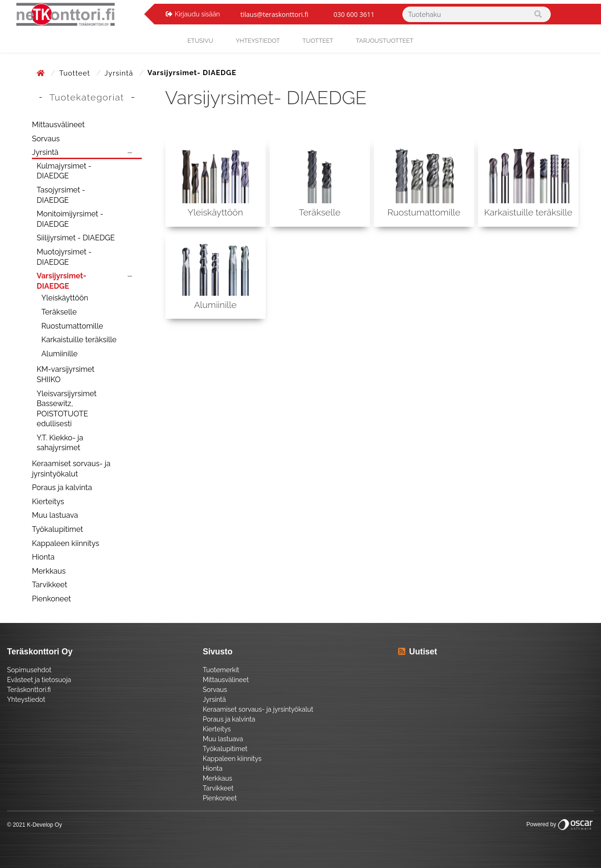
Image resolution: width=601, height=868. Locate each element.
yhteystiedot (258, 41)
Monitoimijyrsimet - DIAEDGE (70, 219)
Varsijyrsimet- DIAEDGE (62, 281)
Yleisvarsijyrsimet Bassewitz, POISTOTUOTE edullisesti (67, 409)
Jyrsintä (120, 73)
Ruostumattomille (72, 326)
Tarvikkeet (50, 585)
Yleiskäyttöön (65, 298)
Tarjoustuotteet (385, 41)
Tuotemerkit (221, 670)
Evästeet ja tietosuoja (39, 680)
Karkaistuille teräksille (79, 340)
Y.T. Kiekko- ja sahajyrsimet (60, 443)
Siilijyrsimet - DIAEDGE (76, 238)
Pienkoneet (51, 599)
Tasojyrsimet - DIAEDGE (61, 195)
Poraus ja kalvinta (62, 488)
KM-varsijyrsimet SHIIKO (65, 374)
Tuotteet (318, 41)
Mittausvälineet (58, 125)
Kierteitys (48, 502)
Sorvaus (46, 139)
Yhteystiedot (26, 699)
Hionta (43, 557)
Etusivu (200, 41)
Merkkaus (49, 571)
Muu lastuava (55, 515)
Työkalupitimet (58, 529)
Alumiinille (59, 354)
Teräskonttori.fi (29, 690)
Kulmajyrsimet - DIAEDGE (64, 171)
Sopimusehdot (29, 670)
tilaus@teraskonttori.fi (274, 14)
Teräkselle (59, 312)
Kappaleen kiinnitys (65, 543)
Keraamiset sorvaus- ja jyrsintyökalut (71, 469)
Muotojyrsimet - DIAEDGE (64, 257)
